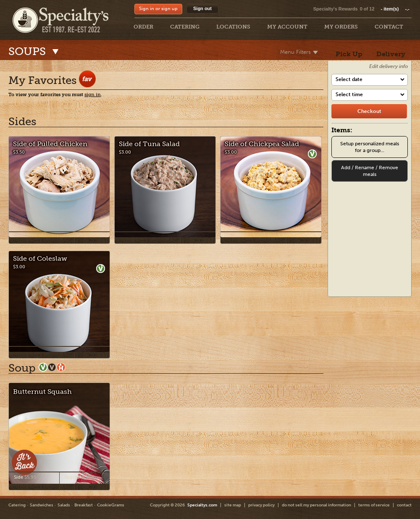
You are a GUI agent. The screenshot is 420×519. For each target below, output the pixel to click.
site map (233, 505)
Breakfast (84, 505)
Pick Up (349, 54)
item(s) (395, 9)
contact (404, 505)
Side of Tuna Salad (149, 144)
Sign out (202, 8)
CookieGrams (111, 505)
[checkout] (369, 111)
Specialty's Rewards (336, 9)
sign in (93, 95)
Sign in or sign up (158, 9)
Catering (17, 505)
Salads (64, 505)
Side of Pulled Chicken (50, 144)
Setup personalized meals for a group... (370, 147)
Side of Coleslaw (40, 258)
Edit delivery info (388, 66)
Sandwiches (42, 505)
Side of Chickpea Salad (262, 144)
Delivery (391, 54)
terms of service (374, 505)
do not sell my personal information (316, 505)
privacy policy (261, 505)
